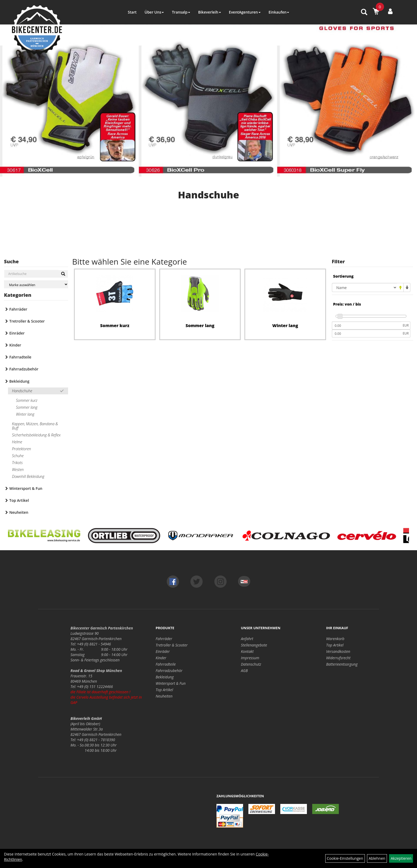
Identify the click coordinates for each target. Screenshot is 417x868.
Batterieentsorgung (342, 664)
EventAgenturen (245, 12)
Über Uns (154, 12)
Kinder (15, 345)
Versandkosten (338, 651)
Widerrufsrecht (338, 658)
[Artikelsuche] (364, 12)
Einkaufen (279, 12)
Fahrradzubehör (24, 369)
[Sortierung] (364, 287)
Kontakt (247, 651)
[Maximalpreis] (367, 333)
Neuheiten (19, 512)
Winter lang (25, 414)
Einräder (17, 333)
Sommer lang (27, 407)
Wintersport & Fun (26, 488)
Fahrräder (18, 309)
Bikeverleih (210, 12)
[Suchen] (63, 274)
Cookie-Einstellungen (345, 858)
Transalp (181, 12)
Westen (18, 470)
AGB (244, 671)
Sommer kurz (27, 400)
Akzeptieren (401, 858)
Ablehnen (377, 858)
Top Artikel (19, 500)
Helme (17, 442)
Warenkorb (335, 639)
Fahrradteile (20, 357)
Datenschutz (251, 664)
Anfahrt (247, 639)
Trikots (17, 463)
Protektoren (21, 449)
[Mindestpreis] (367, 325)
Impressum (250, 658)
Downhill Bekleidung (28, 476)
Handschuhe (22, 391)
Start (132, 12)
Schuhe (18, 456)
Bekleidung (19, 381)
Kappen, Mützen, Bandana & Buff (35, 426)
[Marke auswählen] (36, 284)
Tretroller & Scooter (27, 321)
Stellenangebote (254, 645)
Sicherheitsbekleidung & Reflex (36, 435)
